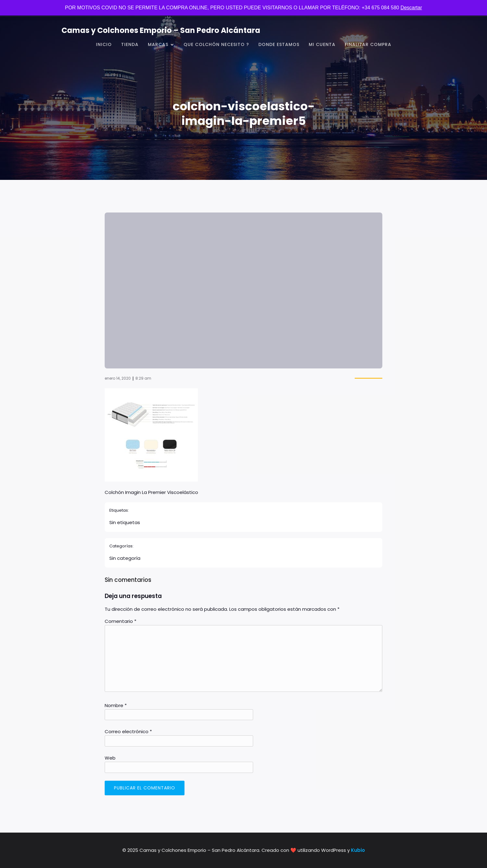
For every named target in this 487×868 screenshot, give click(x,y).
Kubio (358, 850)
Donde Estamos (279, 44)
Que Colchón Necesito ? (216, 44)
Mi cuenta (322, 44)
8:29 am (143, 378)
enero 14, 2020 (118, 378)
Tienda (130, 44)
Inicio (104, 44)
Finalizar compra (368, 44)
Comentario (121, 621)
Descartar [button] (411, 8)
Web (110, 758)
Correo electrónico (128, 731)
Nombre (116, 705)
